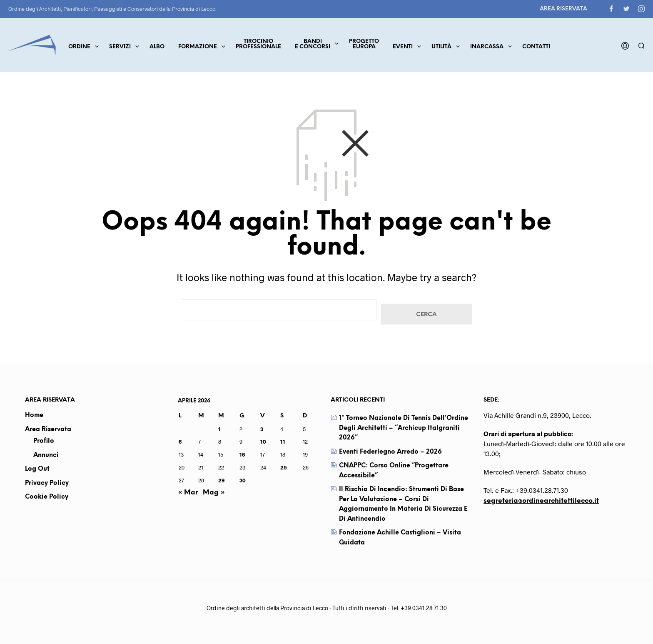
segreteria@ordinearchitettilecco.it (541, 501)
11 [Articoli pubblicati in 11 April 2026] (283, 442)
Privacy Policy (47, 483)
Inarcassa (487, 47)
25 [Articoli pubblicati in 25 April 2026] (284, 467)
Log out (37, 469)
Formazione (198, 47)
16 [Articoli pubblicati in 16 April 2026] (242, 454)
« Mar (188, 493)
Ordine (79, 47)
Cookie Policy (47, 497)
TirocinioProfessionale (258, 44)
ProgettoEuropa (364, 44)
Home (34, 415)
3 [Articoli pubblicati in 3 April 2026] (262, 429)
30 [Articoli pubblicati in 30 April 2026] (243, 480)
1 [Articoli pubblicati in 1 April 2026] (219, 429)
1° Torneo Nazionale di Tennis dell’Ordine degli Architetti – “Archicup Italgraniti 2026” (404, 428)
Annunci (46, 455)
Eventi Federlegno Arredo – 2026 (390, 452)
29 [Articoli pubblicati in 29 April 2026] (221, 480)
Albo (157, 47)
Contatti (536, 47)
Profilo (44, 441)
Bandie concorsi (313, 44)
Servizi (120, 47)
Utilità (441, 47)
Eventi (403, 47)
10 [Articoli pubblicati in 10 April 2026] (263, 442)
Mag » (214, 493)
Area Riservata (563, 9)
